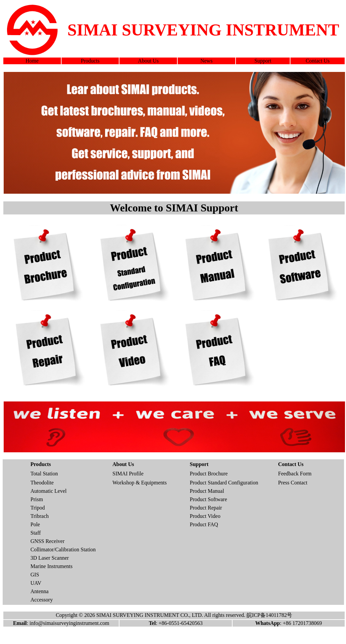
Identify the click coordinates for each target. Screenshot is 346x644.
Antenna (39, 591)
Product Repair (206, 508)
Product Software (208, 499)
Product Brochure (209, 474)
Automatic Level (49, 491)
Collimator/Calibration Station (63, 549)
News (206, 61)
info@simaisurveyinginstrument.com (69, 623)
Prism (37, 499)
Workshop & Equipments (140, 483)
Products (90, 61)
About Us (148, 61)
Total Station (44, 474)
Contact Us (318, 61)
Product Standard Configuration (224, 483)
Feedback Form (295, 474)
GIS (35, 575)
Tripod (38, 508)
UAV (36, 583)
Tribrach (40, 516)
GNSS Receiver (48, 541)
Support (263, 61)
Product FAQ (204, 524)
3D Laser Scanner (50, 558)
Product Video (205, 516)
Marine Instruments (52, 566)
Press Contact (293, 483)
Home (32, 61)
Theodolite (42, 483)
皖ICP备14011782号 (269, 615)
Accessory (42, 600)
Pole (35, 524)
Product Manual (207, 491)
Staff (36, 533)
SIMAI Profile (128, 474)
